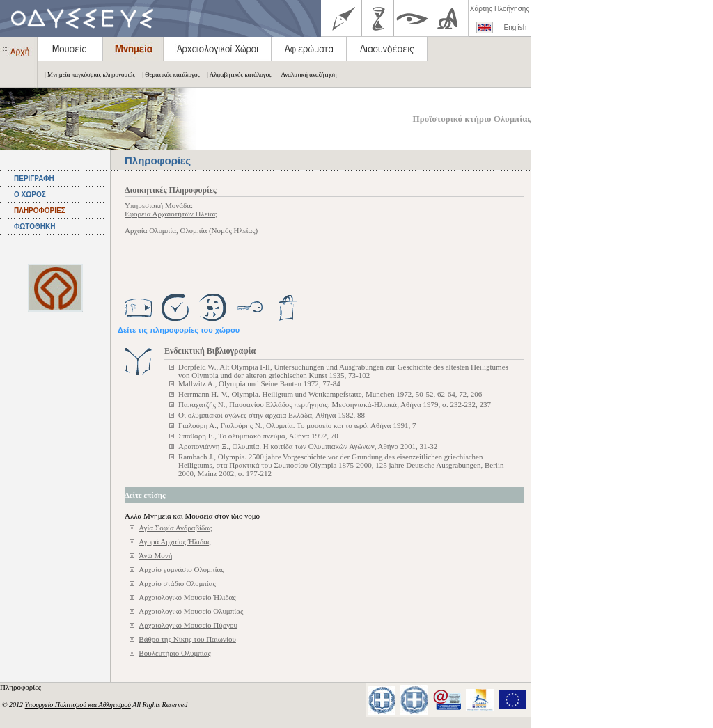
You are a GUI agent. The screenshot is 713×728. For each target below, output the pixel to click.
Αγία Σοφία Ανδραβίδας (175, 528)
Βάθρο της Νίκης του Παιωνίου (187, 639)
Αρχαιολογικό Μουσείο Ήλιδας (187, 597)
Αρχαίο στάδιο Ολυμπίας (177, 583)
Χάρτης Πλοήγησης (500, 9)
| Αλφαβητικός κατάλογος (236, 74)
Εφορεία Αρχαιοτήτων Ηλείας (171, 214)
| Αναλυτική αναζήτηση (304, 74)
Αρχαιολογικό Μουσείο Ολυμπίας (191, 611)
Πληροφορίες (22, 687)
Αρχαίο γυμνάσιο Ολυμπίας (181, 569)
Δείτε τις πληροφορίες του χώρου (179, 330)
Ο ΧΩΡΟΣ (30, 195)
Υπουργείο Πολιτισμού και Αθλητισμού (78, 705)
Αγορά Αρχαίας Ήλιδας (174, 541)
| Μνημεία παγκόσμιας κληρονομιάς (86, 74)
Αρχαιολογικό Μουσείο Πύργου (188, 625)
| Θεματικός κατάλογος (167, 74)
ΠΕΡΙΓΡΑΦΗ (34, 179)
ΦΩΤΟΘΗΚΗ (34, 227)
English (516, 27)
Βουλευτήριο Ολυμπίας (175, 653)
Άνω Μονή (155, 555)
